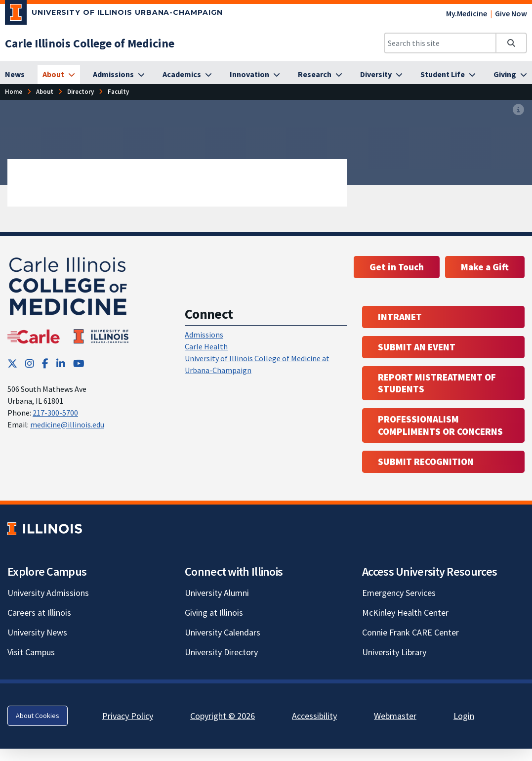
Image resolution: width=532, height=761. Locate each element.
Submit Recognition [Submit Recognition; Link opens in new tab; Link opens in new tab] (426, 462)
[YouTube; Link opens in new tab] (79, 363)
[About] (59, 75)
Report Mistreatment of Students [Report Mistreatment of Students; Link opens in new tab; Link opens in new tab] (437, 383)
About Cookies (38, 716)
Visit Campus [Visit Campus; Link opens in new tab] (31, 652)
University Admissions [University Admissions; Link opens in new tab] (48, 593)
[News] (15, 75)
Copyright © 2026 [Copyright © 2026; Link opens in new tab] (223, 716)
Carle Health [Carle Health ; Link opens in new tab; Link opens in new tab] (206, 346)
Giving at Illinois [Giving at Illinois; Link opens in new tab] (214, 613)
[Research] (320, 75)
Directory (81, 91)
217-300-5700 (55, 413)
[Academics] (187, 75)
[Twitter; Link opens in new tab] (12, 363)
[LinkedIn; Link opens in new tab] (61, 363)
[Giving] (510, 75)
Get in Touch (397, 267)
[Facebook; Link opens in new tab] (45, 363)
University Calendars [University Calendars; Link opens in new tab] (223, 632)
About (45, 91)
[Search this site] (440, 43)
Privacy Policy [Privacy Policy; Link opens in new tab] (128, 716)
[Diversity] (381, 75)
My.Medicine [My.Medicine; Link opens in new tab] (467, 13)
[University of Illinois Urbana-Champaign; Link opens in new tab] (114, 14)
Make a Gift (485, 267)
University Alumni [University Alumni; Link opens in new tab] (217, 593)
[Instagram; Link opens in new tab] (30, 363)
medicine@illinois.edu (67, 424)
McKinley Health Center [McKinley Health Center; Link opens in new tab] (405, 613)
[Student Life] (448, 75)
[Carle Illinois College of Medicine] (90, 43)
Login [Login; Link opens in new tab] (464, 716)
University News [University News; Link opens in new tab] (37, 632)
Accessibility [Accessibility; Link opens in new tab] (314, 716)
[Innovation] (255, 75)
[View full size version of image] (518, 110)
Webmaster (395, 716)
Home (14, 91)
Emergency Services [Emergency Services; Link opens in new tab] (399, 593)
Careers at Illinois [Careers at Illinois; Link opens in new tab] (39, 613)
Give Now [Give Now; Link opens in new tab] (511, 13)
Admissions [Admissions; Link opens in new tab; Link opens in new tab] (204, 335)
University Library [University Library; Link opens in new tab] (394, 652)
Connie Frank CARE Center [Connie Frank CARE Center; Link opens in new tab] (410, 632)
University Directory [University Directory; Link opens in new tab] (221, 652)
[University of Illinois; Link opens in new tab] (45, 528)
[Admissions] (119, 75)
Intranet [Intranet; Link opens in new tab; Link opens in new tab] (400, 317)
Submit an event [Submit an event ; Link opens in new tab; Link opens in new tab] (417, 347)
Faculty (118, 91)
